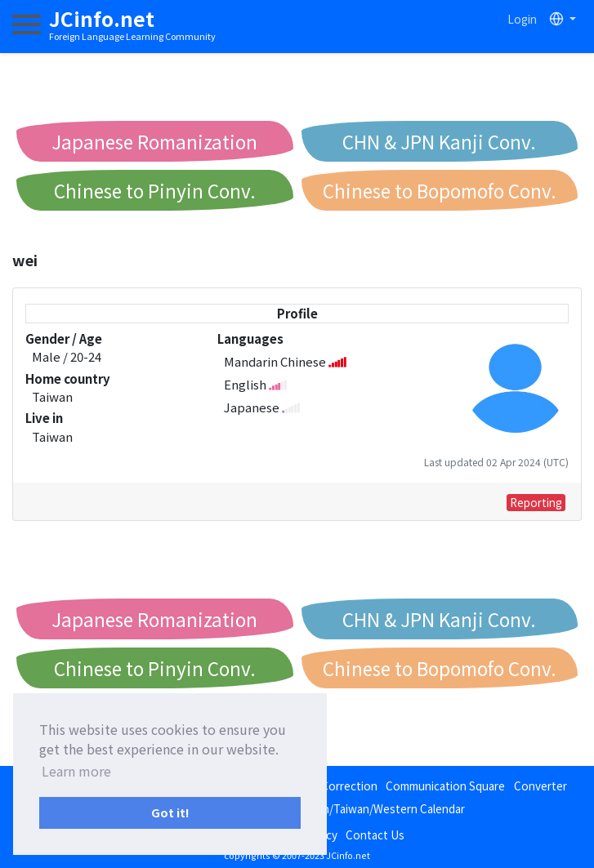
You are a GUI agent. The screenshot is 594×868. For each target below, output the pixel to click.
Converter (540, 786)
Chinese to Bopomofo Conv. (440, 190)
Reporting (536, 502)
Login (522, 19)
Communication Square (445, 786)
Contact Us (375, 835)
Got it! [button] (170, 812)
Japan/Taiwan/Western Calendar (382, 808)
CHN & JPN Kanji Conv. (439, 141)
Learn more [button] (76, 771)
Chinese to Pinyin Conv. (155, 190)
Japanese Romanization (154, 141)
